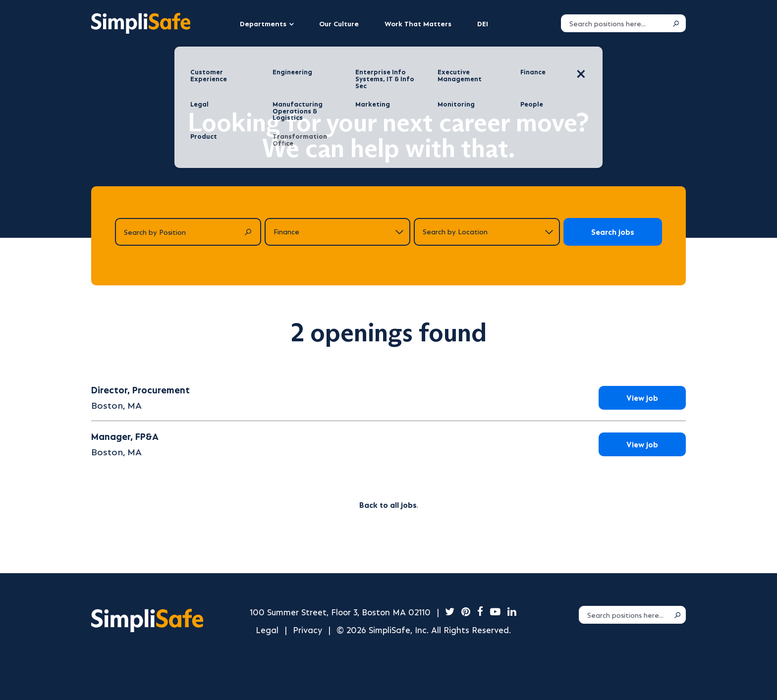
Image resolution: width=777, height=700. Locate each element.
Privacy (307, 629)
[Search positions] (614, 23)
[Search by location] (487, 232)
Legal (267, 629)
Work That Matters (418, 23)
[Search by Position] (188, 232)
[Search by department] (338, 232)
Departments (263, 23)
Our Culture (339, 23)
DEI (483, 23)
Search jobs (613, 232)
